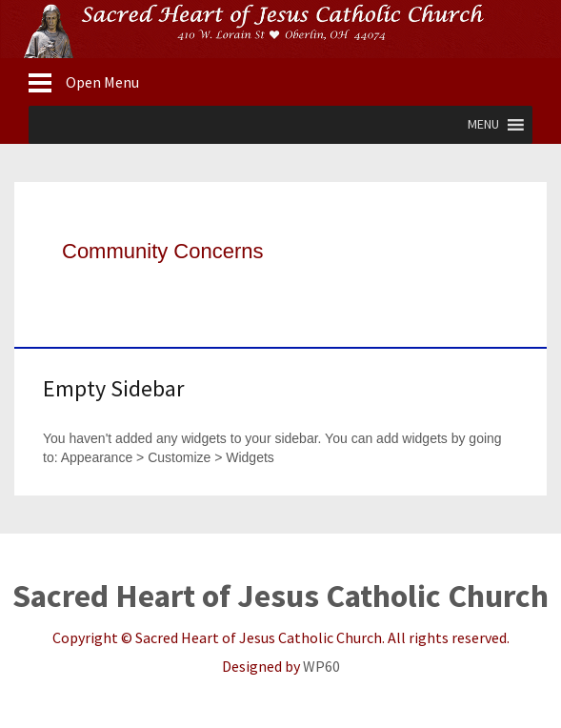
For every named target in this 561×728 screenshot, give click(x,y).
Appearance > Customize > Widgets (168, 457)
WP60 (321, 666)
